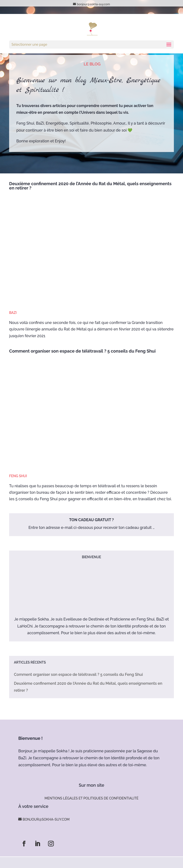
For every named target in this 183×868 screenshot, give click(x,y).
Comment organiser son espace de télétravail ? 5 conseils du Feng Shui (82, 351)
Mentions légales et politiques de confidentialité (91, 798)
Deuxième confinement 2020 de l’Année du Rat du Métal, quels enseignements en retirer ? (90, 186)
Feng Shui (18, 476)
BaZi (13, 313)
